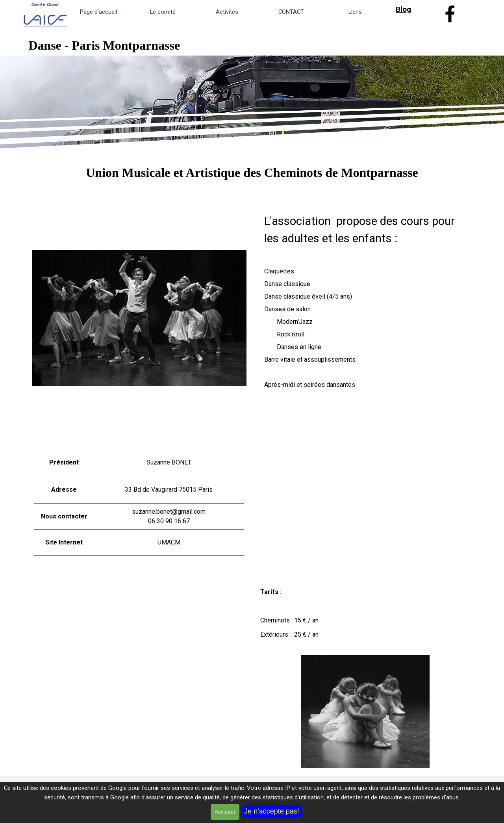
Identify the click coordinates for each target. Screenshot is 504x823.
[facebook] (450, 14)
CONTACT (291, 12)
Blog (403, 9)
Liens (355, 12)
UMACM (169, 542)
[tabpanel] (415, 9)
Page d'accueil (98, 12)
